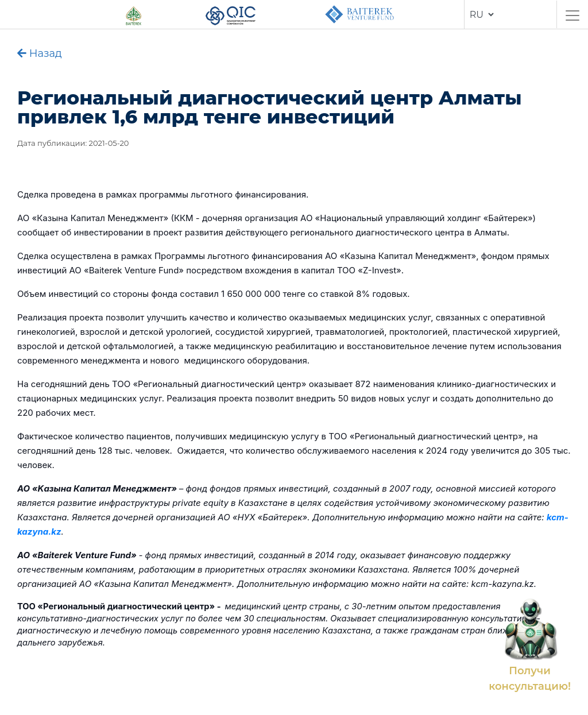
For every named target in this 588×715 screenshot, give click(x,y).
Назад (40, 53)
